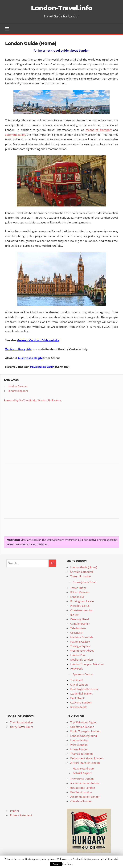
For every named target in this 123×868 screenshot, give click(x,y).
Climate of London (81, 801)
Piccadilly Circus (80, 606)
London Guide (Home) (84, 567)
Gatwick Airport (82, 773)
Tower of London (81, 576)
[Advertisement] (28, 437)
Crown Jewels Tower (85, 582)
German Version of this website (38, 340)
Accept (56, 864)
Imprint (15, 811)
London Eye (77, 597)
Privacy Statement (21, 815)
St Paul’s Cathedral (82, 572)
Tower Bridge (78, 588)
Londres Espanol (18, 391)
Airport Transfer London (85, 763)
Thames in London (82, 754)
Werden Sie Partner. (50, 400)
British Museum (80, 592)
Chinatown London (82, 610)
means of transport (99, 130)
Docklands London (82, 660)
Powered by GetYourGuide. (20, 400)
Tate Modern (78, 628)
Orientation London (82, 727)
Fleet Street (77, 698)
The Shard (76, 680)
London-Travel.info (61, 8)
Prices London (79, 745)
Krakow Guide (79, 707)
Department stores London (87, 758)
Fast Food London (81, 792)
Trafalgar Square (80, 646)
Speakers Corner (83, 674)
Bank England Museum (84, 689)
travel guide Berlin (42, 367)
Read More (68, 864)
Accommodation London (85, 783)
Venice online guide (18, 349)
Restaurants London (83, 788)
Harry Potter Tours (22, 727)
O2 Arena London (81, 703)
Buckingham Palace (82, 601)
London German (18, 386)
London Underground (84, 736)
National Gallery (80, 642)
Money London (79, 749)
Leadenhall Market (81, 694)
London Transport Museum (87, 664)
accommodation (15, 135)
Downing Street (80, 619)
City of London (79, 685)
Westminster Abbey (82, 651)
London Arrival (79, 740)
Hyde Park (76, 669)
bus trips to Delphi (30, 358)
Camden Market (80, 624)
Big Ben (75, 615)
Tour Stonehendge (21, 722)
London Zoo (78, 655)
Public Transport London (86, 731)
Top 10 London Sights (83, 722)
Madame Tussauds (82, 637)
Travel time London (82, 779)
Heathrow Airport (84, 769)
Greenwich (77, 633)
